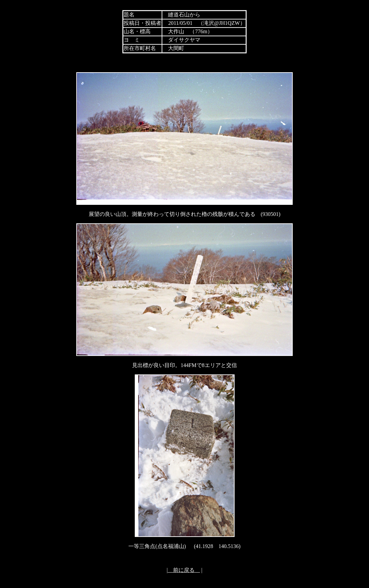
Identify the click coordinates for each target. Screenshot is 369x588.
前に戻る (184, 570)
